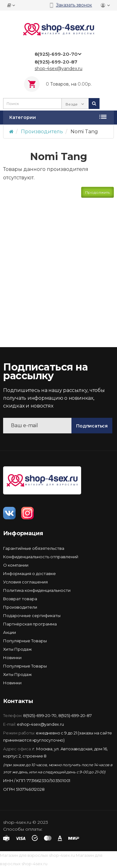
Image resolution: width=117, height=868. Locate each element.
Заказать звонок (74, 5)
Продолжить (97, 192)
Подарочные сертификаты (32, 616)
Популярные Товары (25, 641)
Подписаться (92, 426)
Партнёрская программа (30, 624)
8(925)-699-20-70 (40, 715)
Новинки (12, 658)
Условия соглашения (25, 582)
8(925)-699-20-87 (75, 715)
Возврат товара (20, 599)
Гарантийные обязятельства (34, 548)
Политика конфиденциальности (37, 590)
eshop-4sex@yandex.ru (40, 724)
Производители (20, 607)
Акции (10, 632)
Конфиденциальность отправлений (41, 557)
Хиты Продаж (17, 649)
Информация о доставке (29, 573)
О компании (16, 565)
